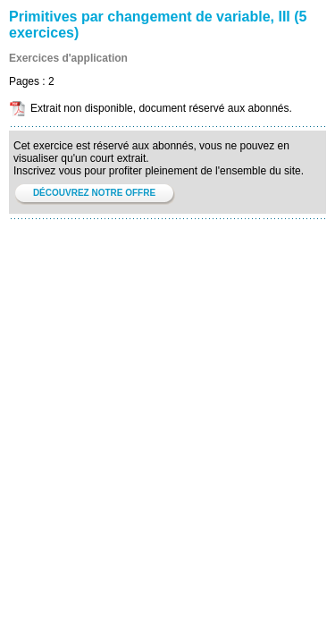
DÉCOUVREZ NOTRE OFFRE (94, 193)
